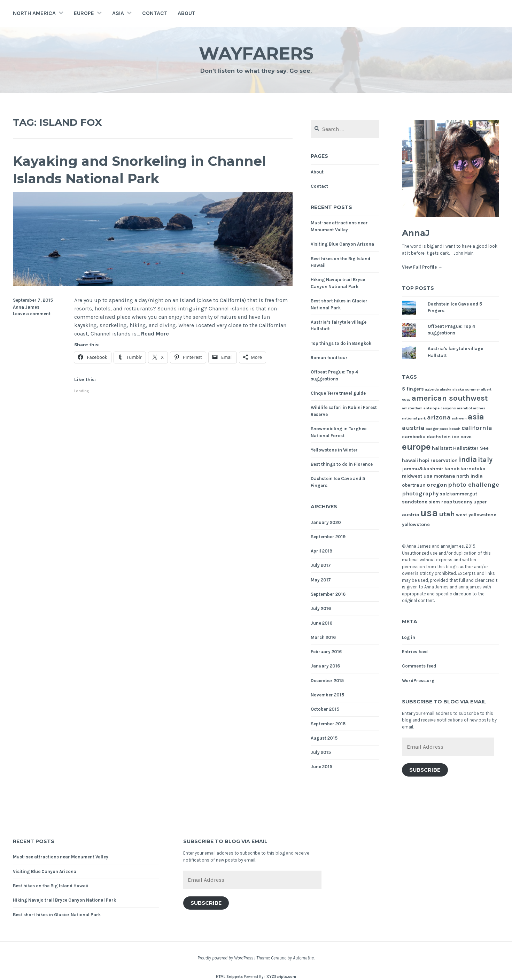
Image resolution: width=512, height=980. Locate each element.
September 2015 (328, 724)
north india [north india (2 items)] (470, 476)
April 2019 (321, 551)
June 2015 (321, 767)
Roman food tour (329, 358)
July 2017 (321, 565)
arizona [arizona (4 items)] (439, 417)
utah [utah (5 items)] (447, 514)
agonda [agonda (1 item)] (432, 389)
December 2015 (327, 681)
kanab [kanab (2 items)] (452, 469)
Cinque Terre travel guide (338, 393)
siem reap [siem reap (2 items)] (440, 502)
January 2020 (326, 522)
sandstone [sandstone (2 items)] (415, 502)
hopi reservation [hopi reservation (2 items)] (438, 460)
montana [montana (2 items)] (444, 476)
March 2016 (323, 637)
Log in (409, 637)
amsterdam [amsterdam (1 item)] (412, 408)
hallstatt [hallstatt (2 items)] (442, 448)
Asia (118, 13)
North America (34, 13)
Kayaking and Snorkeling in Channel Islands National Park (140, 170)
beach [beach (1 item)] (455, 429)
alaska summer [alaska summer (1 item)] (466, 389)
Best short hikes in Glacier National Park (57, 915)
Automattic (303, 958)
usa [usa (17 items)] (429, 513)
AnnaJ (416, 233)
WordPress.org (418, 681)
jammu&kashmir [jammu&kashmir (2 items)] (423, 469)
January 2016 (325, 666)
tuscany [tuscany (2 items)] (463, 502)
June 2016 (321, 623)
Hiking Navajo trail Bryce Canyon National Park (64, 900)
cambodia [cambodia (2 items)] (414, 437)
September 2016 (328, 594)
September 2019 (328, 537)
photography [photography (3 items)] (420, 493)
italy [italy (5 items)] (485, 460)
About (187, 13)
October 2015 (325, 709)
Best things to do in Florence (342, 464)
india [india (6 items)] (468, 459)
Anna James (26, 307)
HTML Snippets (229, 977)
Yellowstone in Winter (334, 450)
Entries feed (415, 652)
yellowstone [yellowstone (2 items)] (416, 524)
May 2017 (321, 580)
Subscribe (425, 770)
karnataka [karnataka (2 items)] (473, 469)
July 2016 (321, 608)
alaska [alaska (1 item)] (446, 389)
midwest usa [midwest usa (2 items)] (417, 476)
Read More (155, 334)
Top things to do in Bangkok (341, 343)
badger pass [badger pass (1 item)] (437, 429)
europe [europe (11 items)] (416, 447)
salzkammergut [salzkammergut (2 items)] (458, 494)
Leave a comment (32, 314)
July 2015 (321, 752)
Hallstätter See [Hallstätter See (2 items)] (471, 448)
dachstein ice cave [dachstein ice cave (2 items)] (449, 437)
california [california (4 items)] (477, 428)
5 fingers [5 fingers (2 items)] (413, 389)
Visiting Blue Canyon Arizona (342, 244)
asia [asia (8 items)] (476, 417)
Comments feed (419, 666)
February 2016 (326, 652)
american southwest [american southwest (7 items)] (450, 398)
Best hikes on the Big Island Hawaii (51, 886)
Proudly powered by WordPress (225, 958)
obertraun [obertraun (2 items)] (414, 485)
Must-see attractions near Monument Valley (61, 857)
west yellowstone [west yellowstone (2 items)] (476, 515)
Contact (155, 13)
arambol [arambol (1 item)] (464, 408)
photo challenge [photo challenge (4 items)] (474, 485)
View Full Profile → (422, 267)
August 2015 (324, 738)
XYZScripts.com (281, 977)
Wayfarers (256, 53)
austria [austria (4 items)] (413, 428)
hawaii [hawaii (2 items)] (410, 460)
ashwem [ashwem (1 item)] (459, 418)
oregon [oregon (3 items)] (437, 485)
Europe (84, 13)
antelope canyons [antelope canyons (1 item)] (440, 408)
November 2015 (327, 695)
